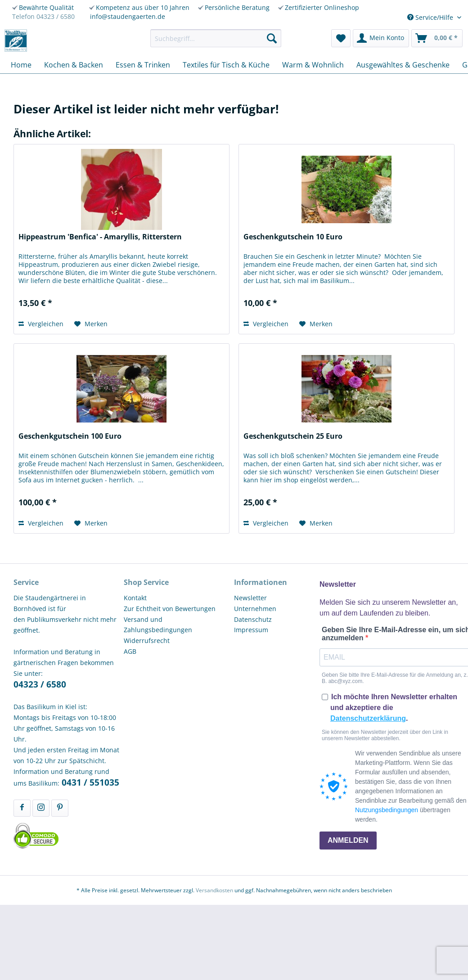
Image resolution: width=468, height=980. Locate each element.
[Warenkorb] (437, 38)
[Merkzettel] (341, 38)
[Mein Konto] (381, 38)
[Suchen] (272, 38)
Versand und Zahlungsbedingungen (158, 625)
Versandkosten (214, 890)
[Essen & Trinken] (143, 65)
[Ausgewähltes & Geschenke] (403, 65)
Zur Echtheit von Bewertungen (170, 609)
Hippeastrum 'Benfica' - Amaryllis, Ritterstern (100, 237)
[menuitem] (216, 38)
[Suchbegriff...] (216, 38)
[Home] (21, 65)
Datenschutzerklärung (368, 718)
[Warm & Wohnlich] (313, 65)
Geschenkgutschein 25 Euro (293, 436)
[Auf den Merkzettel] (91, 324)
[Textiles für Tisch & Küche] (226, 65)
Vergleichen (41, 324)
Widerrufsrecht (147, 641)
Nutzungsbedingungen (387, 810)
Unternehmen (255, 609)
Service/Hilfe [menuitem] (431, 17)
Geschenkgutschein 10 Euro (293, 237)
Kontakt (135, 598)
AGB (130, 651)
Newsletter (250, 598)
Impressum (251, 630)
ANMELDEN (348, 840)
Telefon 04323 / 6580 (43, 16)
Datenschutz (253, 619)
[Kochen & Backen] (74, 65)
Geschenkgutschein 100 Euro (70, 436)
